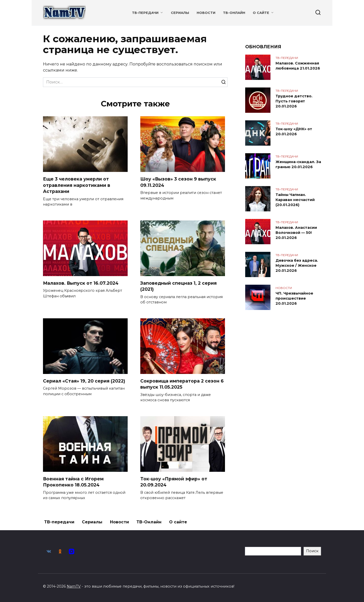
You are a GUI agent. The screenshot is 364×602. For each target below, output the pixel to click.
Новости (206, 13)
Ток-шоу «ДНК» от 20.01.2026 (294, 131)
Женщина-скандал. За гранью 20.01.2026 (298, 164)
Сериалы (180, 13)
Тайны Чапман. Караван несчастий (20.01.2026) (295, 200)
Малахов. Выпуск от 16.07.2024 (81, 283)
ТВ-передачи (145, 13)
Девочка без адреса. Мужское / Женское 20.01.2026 (297, 265)
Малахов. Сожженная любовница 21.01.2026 (298, 66)
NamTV (74, 586)
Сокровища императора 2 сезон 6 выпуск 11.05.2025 (182, 384)
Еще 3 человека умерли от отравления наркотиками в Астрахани (77, 185)
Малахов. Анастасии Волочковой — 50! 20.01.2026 (296, 233)
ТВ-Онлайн (234, 13)
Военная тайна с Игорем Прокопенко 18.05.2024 (73, 482)
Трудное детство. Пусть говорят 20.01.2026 (294, 101)
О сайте (261, 13)
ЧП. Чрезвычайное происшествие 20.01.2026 (294, 298)
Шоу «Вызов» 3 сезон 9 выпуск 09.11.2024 (178, 182)
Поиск (312, 551)
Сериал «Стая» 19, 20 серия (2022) (84, 381)
